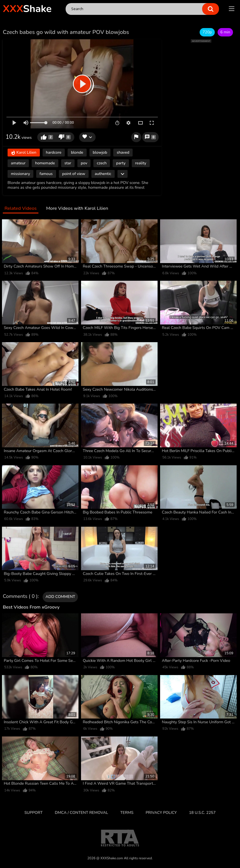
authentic (103, 174)
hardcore (54, 152)
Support (34, 813)
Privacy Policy (161, 813)
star (68, 163)
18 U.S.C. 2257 (202, 813)
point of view (74, 174)
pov (84, 163)
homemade (45, 163)
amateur (18, 163)
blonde (77, 152)
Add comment (60, 597)
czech (102, 163)
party (121, 163)
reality (141, 163)
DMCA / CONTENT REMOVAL (82, 813)
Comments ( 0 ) (20, 597)
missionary (20, 174)
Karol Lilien (24, 153)
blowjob (100, 152)
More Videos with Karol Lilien (77, 209)
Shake (27, 9)
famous (46, 174)
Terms (127, 813)
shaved (123, 152)
